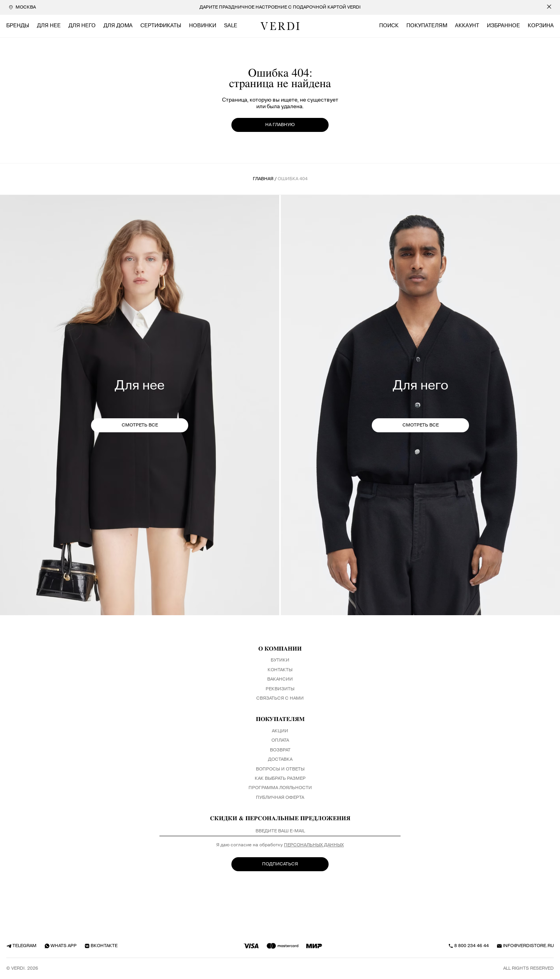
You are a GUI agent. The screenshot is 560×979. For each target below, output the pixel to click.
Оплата (280, 740)
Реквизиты (280, 689)
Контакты (280, 670)
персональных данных (314, 845)
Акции (280, 731)
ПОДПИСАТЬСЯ (280, 864)
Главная (263, 179)
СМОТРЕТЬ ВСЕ (140, 425)
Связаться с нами (280, 698)
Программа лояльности (280, 788)
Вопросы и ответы (280, 769)
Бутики (280, 660)
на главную (280, 125)
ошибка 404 (293, 179)
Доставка (280, 760)
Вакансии (280, 679)
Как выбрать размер (280, 779)
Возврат (280, 750)
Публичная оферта (280, 798)
